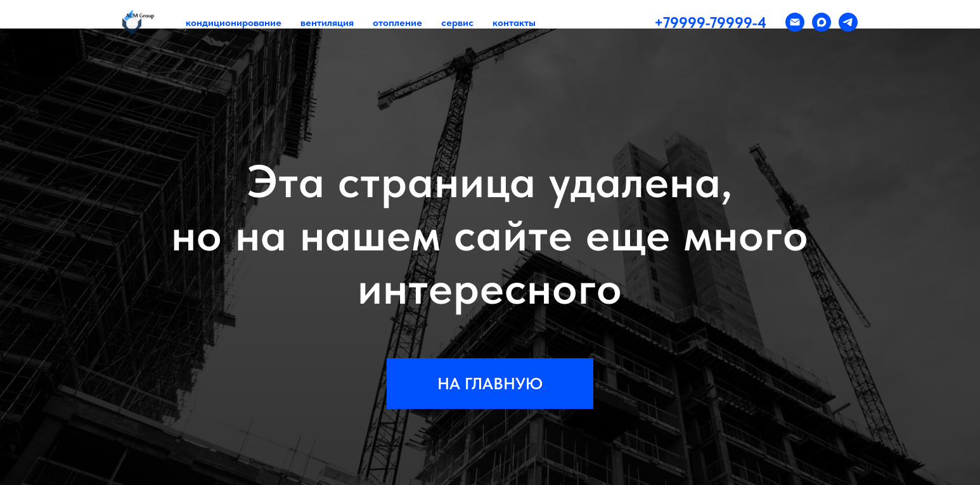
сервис (457, 23)
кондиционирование (234, 23)
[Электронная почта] (795, 22)
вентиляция (327, 23)
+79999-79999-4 (710, 23)
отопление (397, 23)
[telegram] (848, 22)
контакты (514, 23)
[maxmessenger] (822, 22)
